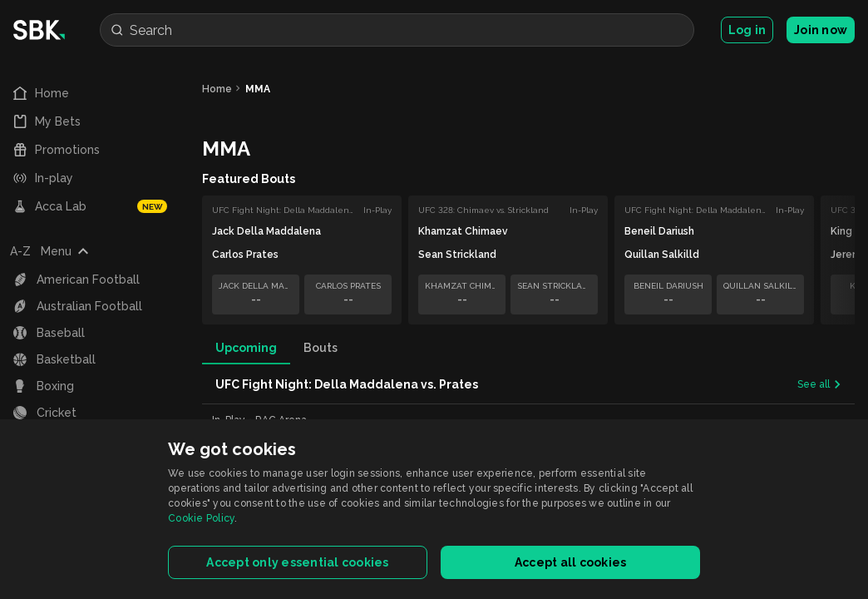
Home (217, 89)
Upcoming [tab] (246, 348)
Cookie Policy (201, 518)
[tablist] (528, 348)
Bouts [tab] (321, 348)
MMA (258, 89)
